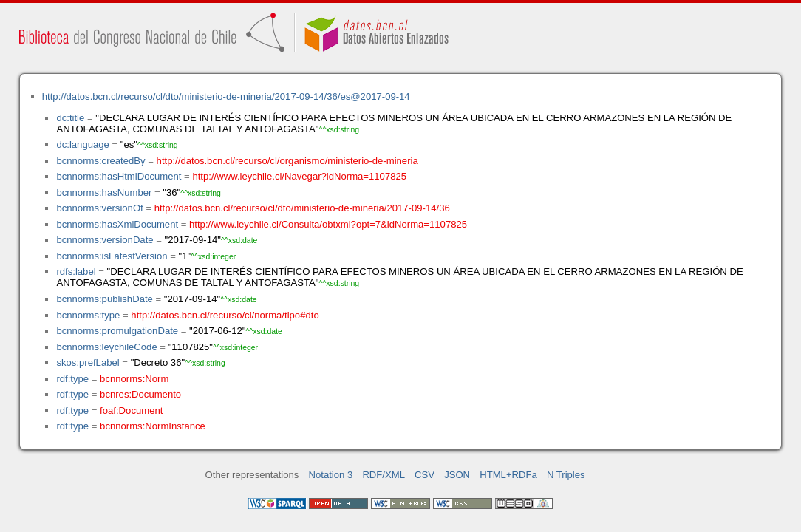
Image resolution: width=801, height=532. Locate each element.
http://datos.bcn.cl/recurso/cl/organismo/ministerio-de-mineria (287, 161)
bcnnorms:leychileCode (106, 347)
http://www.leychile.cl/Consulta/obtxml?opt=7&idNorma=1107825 (328, 224)
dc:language (82, 144)
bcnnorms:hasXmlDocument (117, 224)
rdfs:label (76, 272)
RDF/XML (384, 475)
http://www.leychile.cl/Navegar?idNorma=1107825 (299, 176)
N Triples (566, 475)
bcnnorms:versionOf (99, 208)
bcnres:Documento (140, 394)
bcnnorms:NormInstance (153, 426)
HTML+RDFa (508, 475)
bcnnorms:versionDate (105, 240)
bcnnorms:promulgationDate (117, 331)
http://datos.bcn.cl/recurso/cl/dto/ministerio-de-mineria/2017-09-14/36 (302, 208)
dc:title (70, 118)
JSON (457, 475)
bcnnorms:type (88, 315)
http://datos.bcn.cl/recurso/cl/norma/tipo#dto (225, 315)
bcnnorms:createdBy (100, 161)
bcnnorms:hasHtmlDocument (119, 176)
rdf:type (72, 379)
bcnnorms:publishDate (104, 299)
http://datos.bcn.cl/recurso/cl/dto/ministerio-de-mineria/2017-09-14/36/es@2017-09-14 (226, 96)
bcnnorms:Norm (134, 379)
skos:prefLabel (88, 362)
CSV (425, 475)
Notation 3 (331, 475)
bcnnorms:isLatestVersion (112, 256)
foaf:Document (131, 410)
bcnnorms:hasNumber (104, 192)
